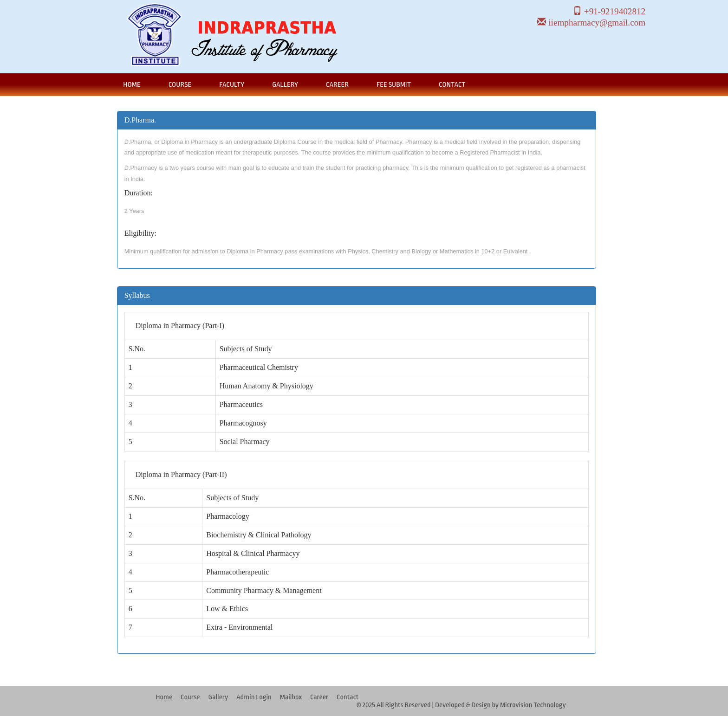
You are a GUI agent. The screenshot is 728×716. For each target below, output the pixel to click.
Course (180, 85)
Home (132, 85)
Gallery (285, 85)
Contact (452, 85)
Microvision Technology (533, 705)
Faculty (232, 85)
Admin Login (254, 697)
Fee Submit (394, 85)
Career (337, 85)
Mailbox (291, 697)
